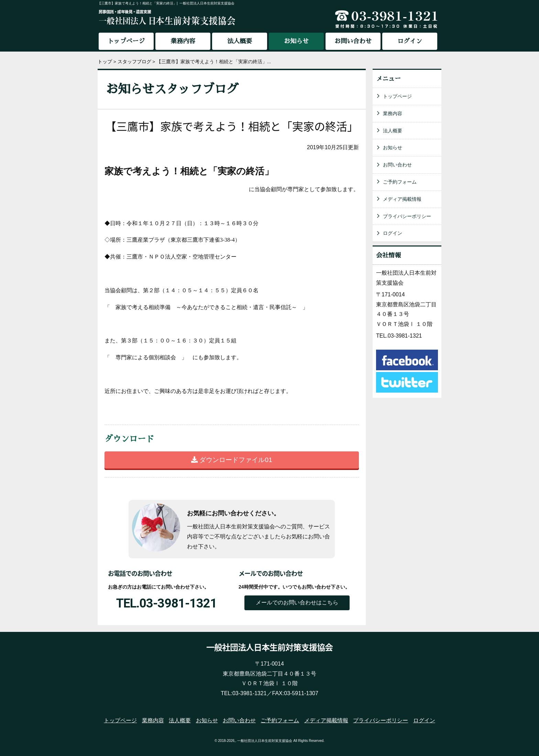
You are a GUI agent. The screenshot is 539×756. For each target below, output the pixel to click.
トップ (105, 62)
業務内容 (183, 41)
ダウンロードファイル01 (232, 460)
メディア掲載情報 (402, 199)
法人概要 (240, 41)
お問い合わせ (353, 41)
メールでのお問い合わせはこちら (297, 602)
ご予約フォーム (400, 182)
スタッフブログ (134, 62)
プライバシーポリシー (407, 216)
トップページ (126, 41)
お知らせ (393, 147)
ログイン (410, 41)
